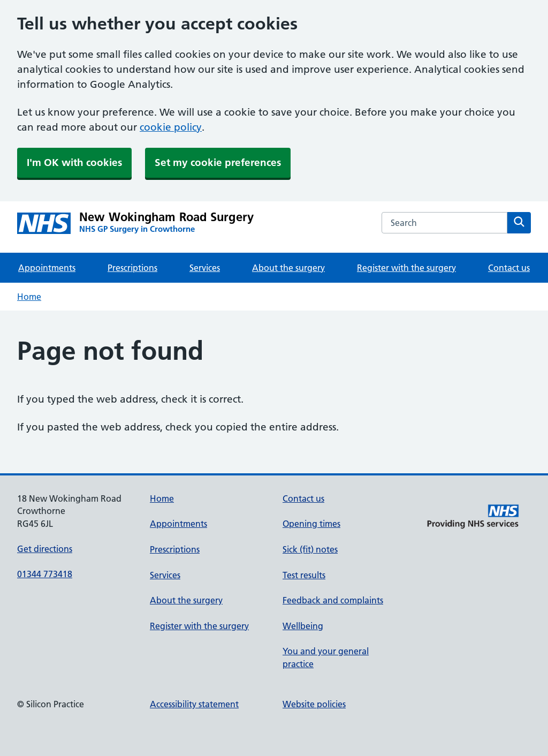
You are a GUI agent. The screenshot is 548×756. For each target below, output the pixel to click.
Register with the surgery (406, 268)
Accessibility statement (194, 704)
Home (29, 297)
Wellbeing (303, 626)
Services (205, 268)
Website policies (314, 704)
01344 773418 (45, 574)
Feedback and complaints (333, 600)
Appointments (47, 268)
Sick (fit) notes (310, 549)
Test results (304, 575)
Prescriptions (132, 268)
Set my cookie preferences (218, 162)
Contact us (509, 268)
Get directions (45, 549)
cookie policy (171, 127)
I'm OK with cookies (74, 162)
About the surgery (288, 268)
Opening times (311, 524)
